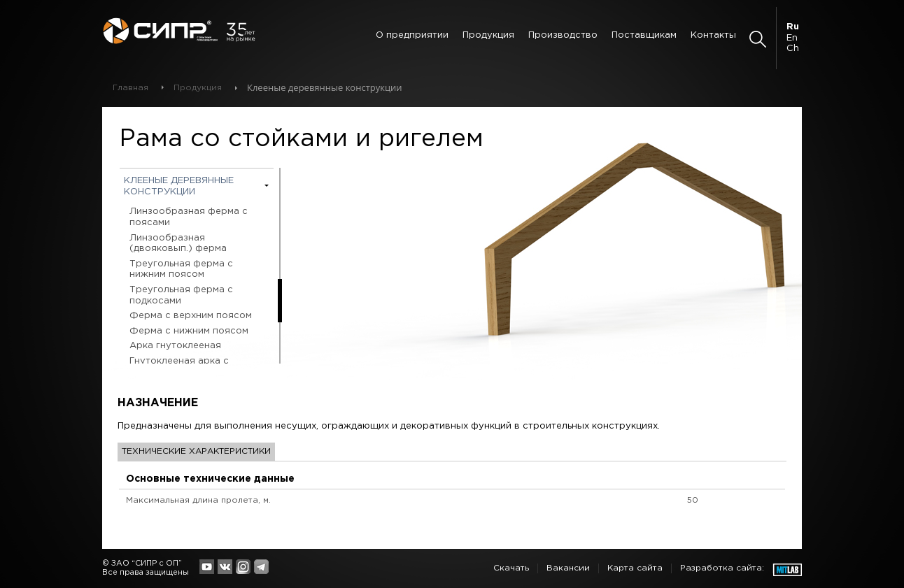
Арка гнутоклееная (175, 346)
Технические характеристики (196, 451)
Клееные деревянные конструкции (179, 186)
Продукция (488, 35)
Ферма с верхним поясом (191, 316)
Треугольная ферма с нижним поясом (181, 270)
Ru (793, 27)
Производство (563, 35)
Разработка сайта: (722, 568)
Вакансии (568, 568)
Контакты (713, 35)
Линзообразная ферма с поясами (189, 217)
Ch (793, 49)
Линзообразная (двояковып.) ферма (178, 244)
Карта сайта (635, 568)
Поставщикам (644, 35)
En (792, 38)
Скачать (511, 568)
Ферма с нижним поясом (189, 331)
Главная (130, 88)
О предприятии (412, 35)
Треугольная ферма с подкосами (181, 295)
